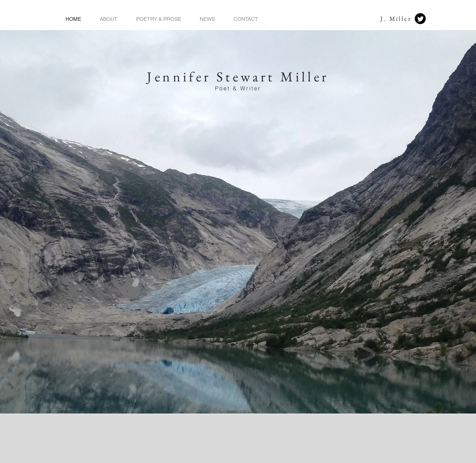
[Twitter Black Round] (420, 19)
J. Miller (396, 19)
